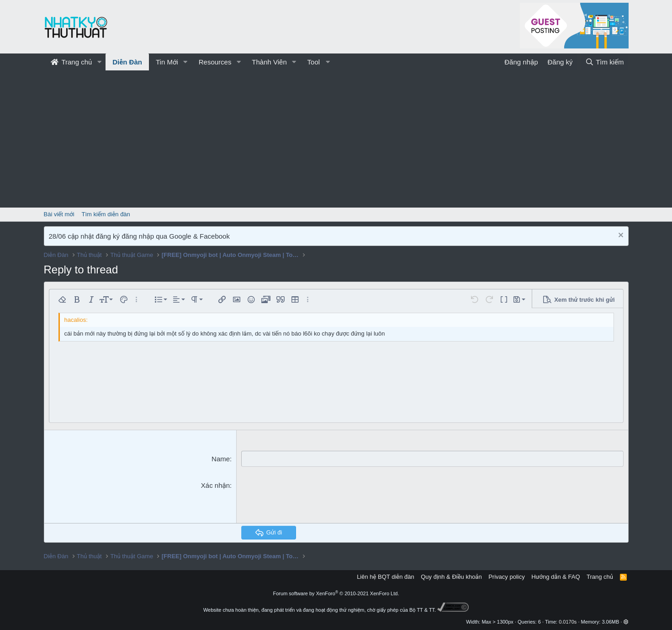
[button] (99, 62)
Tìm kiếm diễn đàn (106, 214)
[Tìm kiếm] (604, 62)
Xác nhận (215, 485)
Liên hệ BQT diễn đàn (386, 577)
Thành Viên (269, 62)
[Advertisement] (336, 139)
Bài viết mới (59, 214)
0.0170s (568, 622)
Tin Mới (167, 62)
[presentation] (311, 498)
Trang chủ (71, 62)
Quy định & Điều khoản (451, 577)
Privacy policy (506, 577)
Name (221, 459)
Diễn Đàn (127, 62)
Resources (215, 62)
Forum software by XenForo (336, 593)
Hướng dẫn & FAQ (556, 577)
